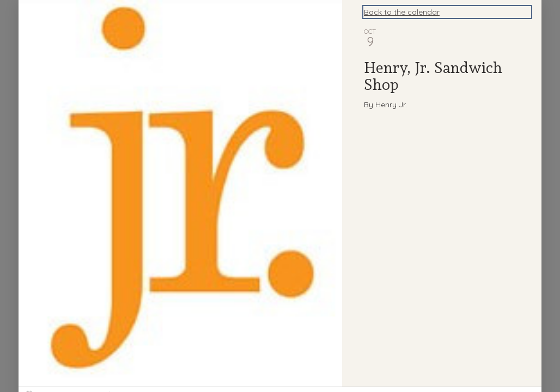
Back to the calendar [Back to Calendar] (402, 12)
